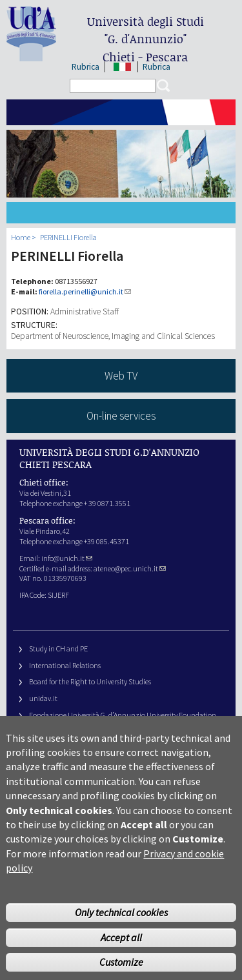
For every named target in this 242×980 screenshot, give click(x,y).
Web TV (121, 376)
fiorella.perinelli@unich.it (85, 291)
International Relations (65, 665)
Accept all (121, 953)
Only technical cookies (121, 928)
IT (122, 67)
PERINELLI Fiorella (68, 237)
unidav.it (43, 698)
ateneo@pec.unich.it (130, 568)
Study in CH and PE (58, 648)
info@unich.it (67, 558)
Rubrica (86, 67)
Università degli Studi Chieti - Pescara (146, 39)
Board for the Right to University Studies (90, 681)
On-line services (121, 416)
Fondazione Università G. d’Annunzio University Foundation (123, 715)
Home (21, 237)
